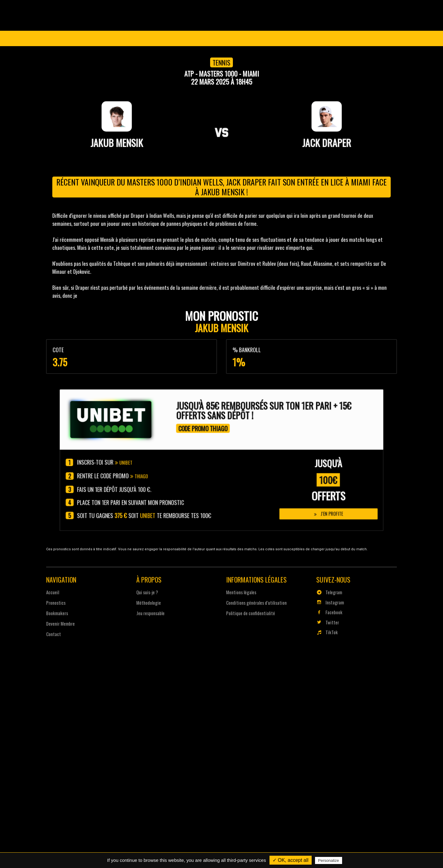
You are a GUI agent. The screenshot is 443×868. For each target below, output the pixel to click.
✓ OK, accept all (291, 860)
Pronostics (185, 38)
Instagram (329, 601)
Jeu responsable (151, 612)
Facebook (328, 611)
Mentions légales (241, 591)
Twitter (326, 621)
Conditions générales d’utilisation (256, 602)
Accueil (55, 591)
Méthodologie (149, 602)
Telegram (328, 591)
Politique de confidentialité (250, 612)
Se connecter (373, 38)
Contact (56, 633)
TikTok (326, 631)
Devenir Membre (235, 38)
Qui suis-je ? (148, 591)
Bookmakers (59, 612)
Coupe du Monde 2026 (94, 38)
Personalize (329, 860)
